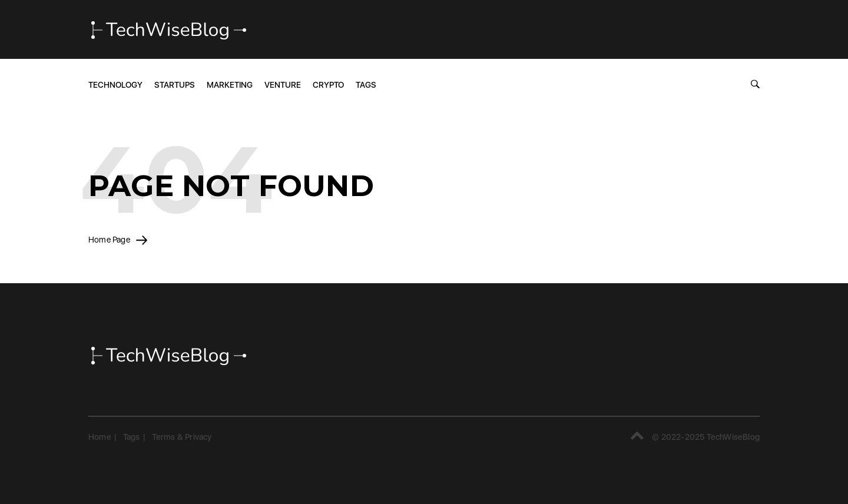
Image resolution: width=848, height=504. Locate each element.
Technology (115, 85)
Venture (283, 85)
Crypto (328, 85)
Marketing (230, 85)
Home (100, 437)
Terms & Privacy (182, 437)
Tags (366, 85)
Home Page (118, 240)
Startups (175, 85)
